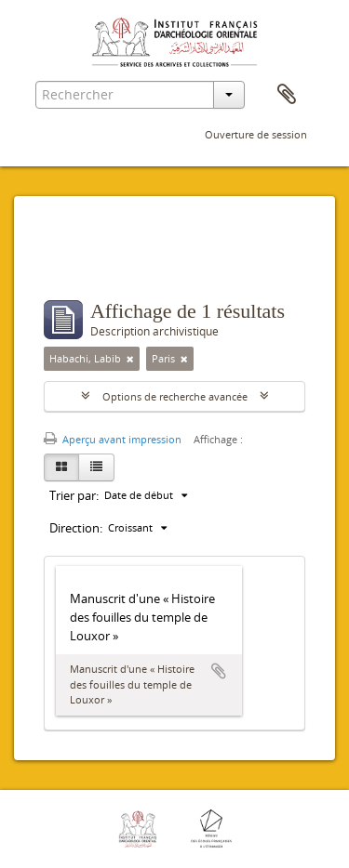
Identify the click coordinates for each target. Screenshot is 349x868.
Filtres (84, 263)
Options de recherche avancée (175, 396)
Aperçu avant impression (113, 439)
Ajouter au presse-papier (219, 671)
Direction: (76, 528)
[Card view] (61, 467)
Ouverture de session (256, 134)
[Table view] (96, 467)
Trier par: (74, 495)
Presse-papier (287, 95)
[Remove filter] (130, 359)
